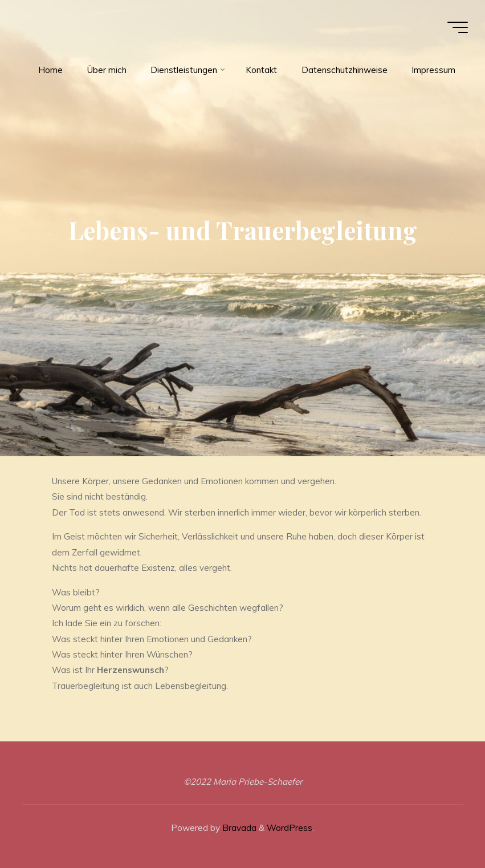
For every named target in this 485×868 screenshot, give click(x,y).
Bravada (238, 828)
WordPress (290, 828)
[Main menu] (458, 27)
